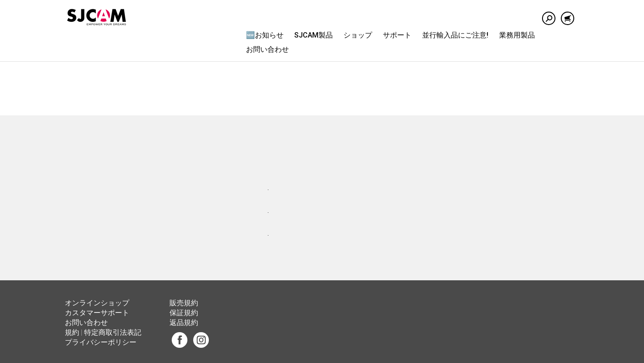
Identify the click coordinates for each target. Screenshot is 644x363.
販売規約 (184, 303)
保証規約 (184, 313)
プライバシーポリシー (101, 342)
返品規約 (184, 323)
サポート (397, 35)
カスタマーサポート (97, 313)
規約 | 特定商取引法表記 (103, 332)
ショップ (358, 35)
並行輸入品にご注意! (455, 35)
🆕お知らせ (265, 35)
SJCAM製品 (314, 35)
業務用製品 (517, 35)
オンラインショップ (97, 303)
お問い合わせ (267, 49)
